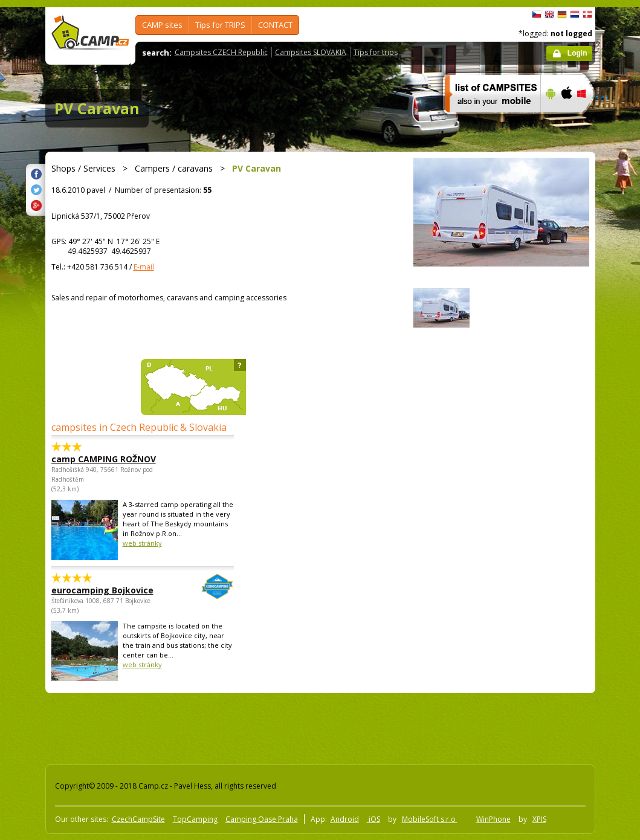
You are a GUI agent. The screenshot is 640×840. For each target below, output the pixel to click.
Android (345, 819)
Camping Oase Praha (262, 819)
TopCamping (195, 819)
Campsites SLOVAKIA (311, 52)
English (549, 15)
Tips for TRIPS (220, 25)
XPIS (539, 819)
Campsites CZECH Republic (221, 52)
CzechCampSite (138, 819)
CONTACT (275, 25)
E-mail (144, 267)
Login (577, 53)
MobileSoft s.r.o (430, 819)
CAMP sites (162, 25)
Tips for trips (376, 52)
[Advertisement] (262, 726)
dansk (587, 15)
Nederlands (575, 15)
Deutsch (562, 15)
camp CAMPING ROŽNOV (104, 459)
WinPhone (493, 819)
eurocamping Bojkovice (109, 590)
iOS (373, 819)
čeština (537, 15)
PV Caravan (97, 108)
